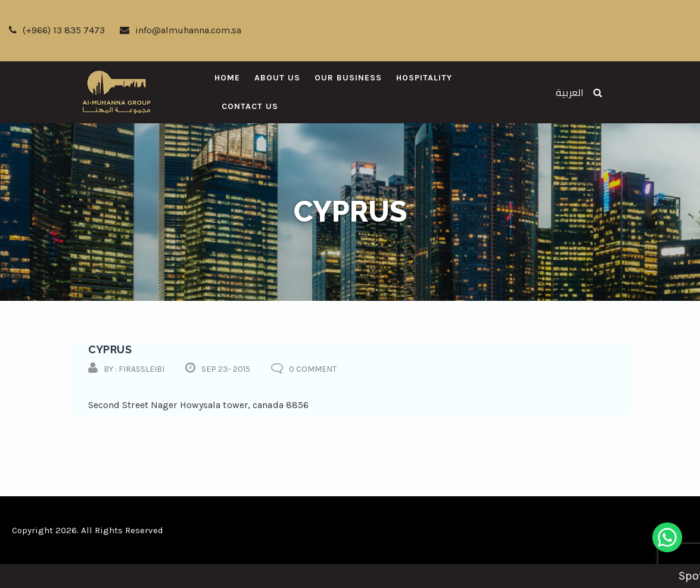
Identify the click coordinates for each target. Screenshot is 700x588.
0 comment (313, 369)
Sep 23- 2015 (226, 369)
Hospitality (424, 78)
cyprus (110, 349)
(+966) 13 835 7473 (57, 30)
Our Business (348, 78)
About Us (277, 78)
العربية (570, 93)
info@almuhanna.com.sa (181, 30)
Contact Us (250, 106)
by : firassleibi (134, 369)
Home (227, 78)
